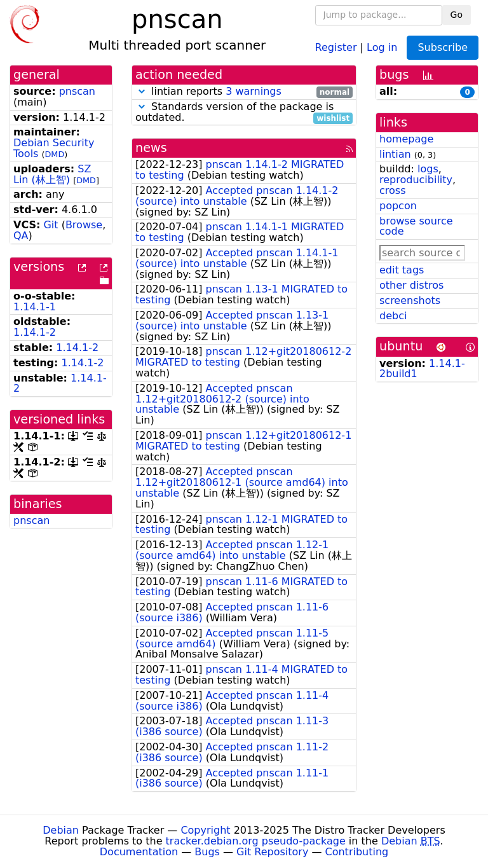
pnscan (77, 91)
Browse (84, 225)
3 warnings (254, 91)
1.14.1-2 (35, 332)
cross (392, 190)
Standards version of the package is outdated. (244, 113)
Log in (382, 47)
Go (457, 15)
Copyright (205, 830)
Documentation (139, 852)
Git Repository (272, 852)
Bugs (207, 852)
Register (336, 47)
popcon (398, 206)
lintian (395, 154)
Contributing (357, 852)
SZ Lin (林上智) (52, 174)
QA (21, 236)
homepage (406, 139)
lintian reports (244, 92)
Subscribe (443, 47)
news (151, 148)
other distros (411, 285)
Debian (61, 830)
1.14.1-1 (35, 307)
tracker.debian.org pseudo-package (256, 841)
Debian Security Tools (54, 148)
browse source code (416, 226)
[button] (142, 91)
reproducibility (416, 180)
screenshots (410, 300)
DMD (55, 154)
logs (428, 169)
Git (51, 225)
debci (393, 316)
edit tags (402, 270)
